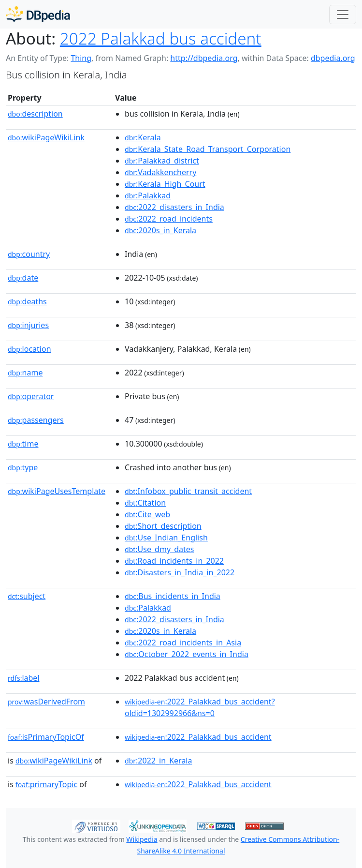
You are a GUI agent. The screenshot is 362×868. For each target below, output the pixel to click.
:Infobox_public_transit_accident (188, 491)
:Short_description (163, 526)
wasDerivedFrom (46, 702)
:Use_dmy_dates (159, 549)
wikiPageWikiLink (46, 137)
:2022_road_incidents (169, 219)
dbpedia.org (333, 58)
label (24, 678)
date (23, 278)
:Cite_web (147, 514)
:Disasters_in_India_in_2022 (180, 572)
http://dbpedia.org (204, 58)
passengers (36, 420)
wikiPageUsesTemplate (57, 491)
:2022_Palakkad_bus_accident (198, 737)
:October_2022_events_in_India (187, 654)
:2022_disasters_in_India (174, 207)
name (25, 373)
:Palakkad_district (162, 161)
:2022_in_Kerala (158, 761)
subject (27, 596)
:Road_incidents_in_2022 (174, 561)
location (29, 349)
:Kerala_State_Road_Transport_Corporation (208, 149)
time (23, 444)
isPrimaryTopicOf (46, 737)
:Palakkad (148, 195)
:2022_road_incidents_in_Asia (183, 643)
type (23, 467)
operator (31, 396)
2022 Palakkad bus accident (161, 38)
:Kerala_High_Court (165, 184)
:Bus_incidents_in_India (173, 596)
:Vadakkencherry (160, 172)
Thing (81, 58)
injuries (28, 325)
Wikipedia (142, 839)
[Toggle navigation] (343, 15)
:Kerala (143, 137)
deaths (27, 301)
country (29, 254)
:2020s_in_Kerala (160, 230)
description (35, 114)
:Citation (145, 503)
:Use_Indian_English (166, 538)
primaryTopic (46, 784)
